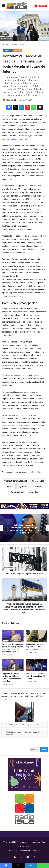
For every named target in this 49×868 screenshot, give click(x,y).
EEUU (11, 487)
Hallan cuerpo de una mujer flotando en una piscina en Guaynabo (35, 647)
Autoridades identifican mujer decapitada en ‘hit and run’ (35, 676)
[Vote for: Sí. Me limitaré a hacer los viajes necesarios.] (25, 715)
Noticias (14, 45)
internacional (18, 492)
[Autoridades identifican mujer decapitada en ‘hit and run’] (36, 665)
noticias (34, 492)
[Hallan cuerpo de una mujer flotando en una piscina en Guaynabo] (36, 636)
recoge (16, 229)
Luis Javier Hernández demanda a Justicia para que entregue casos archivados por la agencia (24, 529)
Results (34, 750)
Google (38, 487)
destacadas (39, 481)
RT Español (10, 100)
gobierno (24, 487)
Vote (44, 750)
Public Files (36, 850)
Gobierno (22, 45)
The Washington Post (19, 139)
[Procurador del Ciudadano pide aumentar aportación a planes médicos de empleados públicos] (13, 636)
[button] (25, 712)
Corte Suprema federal (16, 481)
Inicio (11, 850)
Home (6, 45)
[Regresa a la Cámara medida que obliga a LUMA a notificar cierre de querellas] (13, 665)
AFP (11, 462)
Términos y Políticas (22, 850)
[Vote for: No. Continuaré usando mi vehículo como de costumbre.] (25, 734)
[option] (24, 528)
